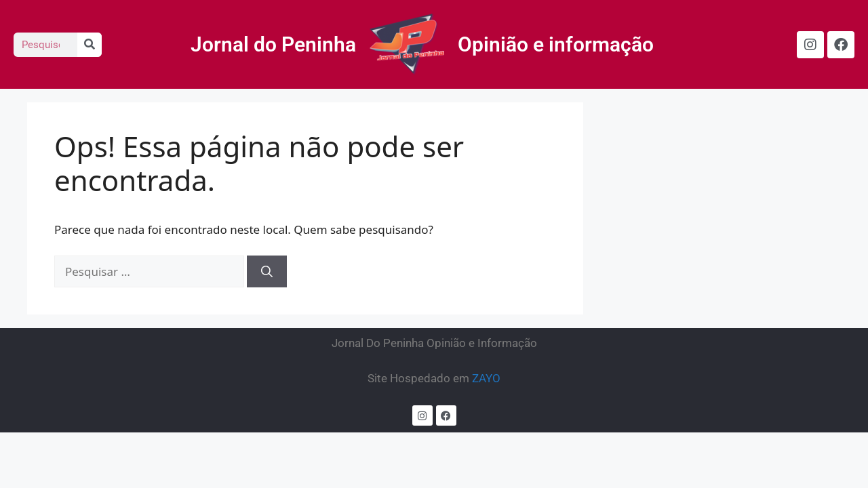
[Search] (90, 45)
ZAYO (486, 378)
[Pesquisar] (267, 272)
